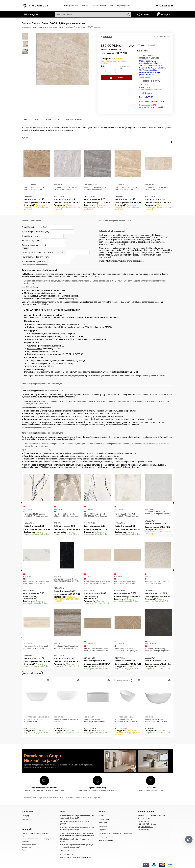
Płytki (23, 836)
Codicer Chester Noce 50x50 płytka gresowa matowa (35, 188)
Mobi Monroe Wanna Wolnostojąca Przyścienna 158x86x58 (94, 720)
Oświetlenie (25, 842)
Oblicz (25, 249)
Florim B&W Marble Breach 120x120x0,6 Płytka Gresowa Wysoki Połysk (96, 515)
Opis (26, 119)
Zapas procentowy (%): (32, 245)
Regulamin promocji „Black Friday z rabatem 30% (116, 833)
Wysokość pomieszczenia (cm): (36, 232)
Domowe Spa (26, 847)
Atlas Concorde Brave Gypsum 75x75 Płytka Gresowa (157, 582)
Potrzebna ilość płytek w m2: (34, 261)
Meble (24, 850)
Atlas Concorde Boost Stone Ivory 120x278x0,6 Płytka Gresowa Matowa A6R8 (97, 582)
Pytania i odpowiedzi (99, 6)
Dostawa (85, 6)
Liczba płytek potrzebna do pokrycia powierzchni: (43, 252)
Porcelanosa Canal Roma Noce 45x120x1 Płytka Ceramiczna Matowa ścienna (66, 647)
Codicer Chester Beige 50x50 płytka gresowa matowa (126, 188)
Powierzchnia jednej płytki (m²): (35, 257)
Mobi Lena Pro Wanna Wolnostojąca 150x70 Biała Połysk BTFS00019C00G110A (128, 720)
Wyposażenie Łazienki (29, 845)
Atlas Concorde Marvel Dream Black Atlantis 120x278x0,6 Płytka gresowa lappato (67, 580)
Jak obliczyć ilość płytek (71, 6)
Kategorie (33, 14)
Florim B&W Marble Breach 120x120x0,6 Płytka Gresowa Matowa (35, 515)
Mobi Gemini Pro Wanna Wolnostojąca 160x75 (33, 720)
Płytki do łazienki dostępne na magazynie (35, 833)
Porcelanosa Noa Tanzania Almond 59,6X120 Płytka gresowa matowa (128, 650)
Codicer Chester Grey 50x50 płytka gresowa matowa (95, 188)
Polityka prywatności (106, 837)
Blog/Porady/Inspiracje (124, 6)
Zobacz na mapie (144, 830)
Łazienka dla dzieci (67, 854)
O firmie (102, 816)
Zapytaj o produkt (53, 119)
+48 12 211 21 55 (165, 6)
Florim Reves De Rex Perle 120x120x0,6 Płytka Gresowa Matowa (126, 515)
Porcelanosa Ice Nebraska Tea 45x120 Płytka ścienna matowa (96, 650)
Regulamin (103, 830)
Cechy (37, 119)
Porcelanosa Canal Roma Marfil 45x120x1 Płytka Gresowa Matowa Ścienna (36, 647)
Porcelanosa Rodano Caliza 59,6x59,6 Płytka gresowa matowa (158, 513)
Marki (111, 6)
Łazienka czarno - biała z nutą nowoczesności (75, 858)
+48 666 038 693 (143, 821)
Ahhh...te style (65, 851)
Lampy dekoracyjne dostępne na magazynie (36, 839)
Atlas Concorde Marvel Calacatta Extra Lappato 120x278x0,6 (36, 582)
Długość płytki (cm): (30, 236)
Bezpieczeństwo (74, 119)
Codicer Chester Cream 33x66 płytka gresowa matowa (157, 188)
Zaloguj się (25, 816)
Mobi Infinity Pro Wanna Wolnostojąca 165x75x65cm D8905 (156, 720)
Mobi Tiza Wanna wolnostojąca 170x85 (66, 720)
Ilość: (103, 66)
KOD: (154, 37)
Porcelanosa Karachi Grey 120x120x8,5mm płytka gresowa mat (157, 650)
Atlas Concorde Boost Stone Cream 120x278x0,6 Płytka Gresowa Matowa (125, 582)
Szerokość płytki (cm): (31, 241)
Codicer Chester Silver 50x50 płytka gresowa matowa (65, 188)
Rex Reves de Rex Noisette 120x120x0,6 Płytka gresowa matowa (65, 515)
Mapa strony (103, 826)
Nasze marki (103, 823)
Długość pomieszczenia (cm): (35, 227)
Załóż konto (25, 819)
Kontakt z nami (104, 819)
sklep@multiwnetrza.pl (145, 827)
